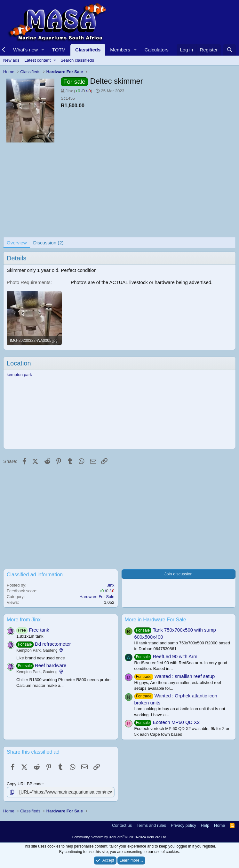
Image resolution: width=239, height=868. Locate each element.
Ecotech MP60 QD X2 (176, 722)
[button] (43, 50)
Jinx (69, 91)
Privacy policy (183, 825)
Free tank (39, 630)
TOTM (59, 50)
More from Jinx (24, 620)
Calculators (157, 50)
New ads (11, 60)
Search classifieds (77, 60)
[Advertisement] (119, 192)
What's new (25, 50)
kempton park (19, 375)
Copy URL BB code (25, 784)
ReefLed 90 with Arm (175, 656)
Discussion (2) (48, 243)
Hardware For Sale (97, 597)
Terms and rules (151, 825)
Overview (17, 243)
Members (120, 50)
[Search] (230, 50)
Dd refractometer (53, 644)
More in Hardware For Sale (155, 620)
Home (220, 825)
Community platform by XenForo (120, 837)
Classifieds (88, 50)
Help (205, 825)
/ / (83, 91)
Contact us (122, 825)
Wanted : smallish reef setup (185, 676)
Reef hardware (51, 665)
